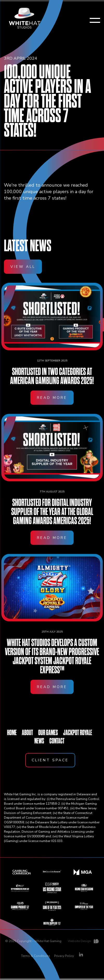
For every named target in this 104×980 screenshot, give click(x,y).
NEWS (39, 741)
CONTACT (57, 741)
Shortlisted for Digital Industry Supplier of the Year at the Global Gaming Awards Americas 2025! (52, 517)
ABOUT (27, 733)
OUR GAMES (48, 733)
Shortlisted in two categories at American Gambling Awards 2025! (52, 382)
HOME (12, 733)
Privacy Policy (64, 956)
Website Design (79, 941)
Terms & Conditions (36, 956)
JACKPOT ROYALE (78, 733)
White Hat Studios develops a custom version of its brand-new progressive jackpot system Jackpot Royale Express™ (52, 662)
